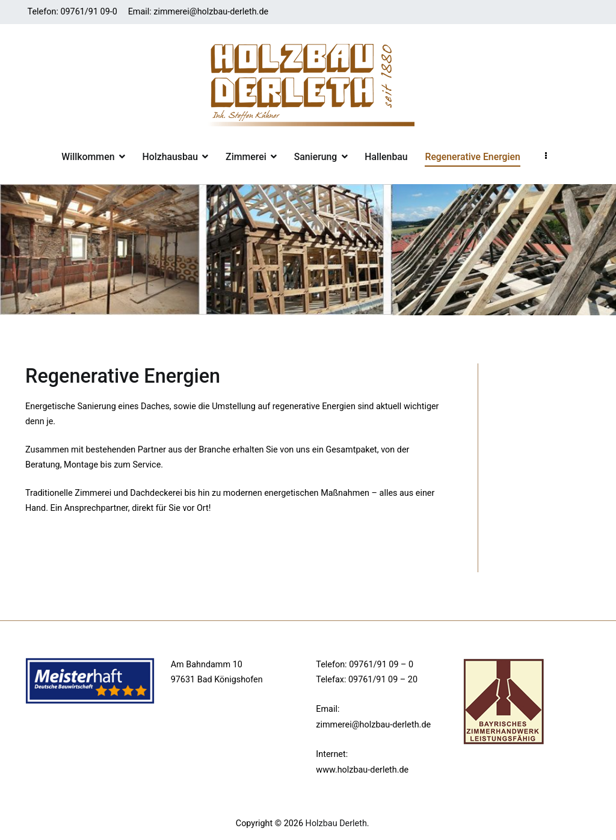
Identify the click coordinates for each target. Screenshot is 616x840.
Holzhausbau (170, 157)
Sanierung (316, 157)
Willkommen (88, 157)
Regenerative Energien (472, 157)
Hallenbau (386, 157)
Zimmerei (246, 157)
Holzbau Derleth (336, 823)
